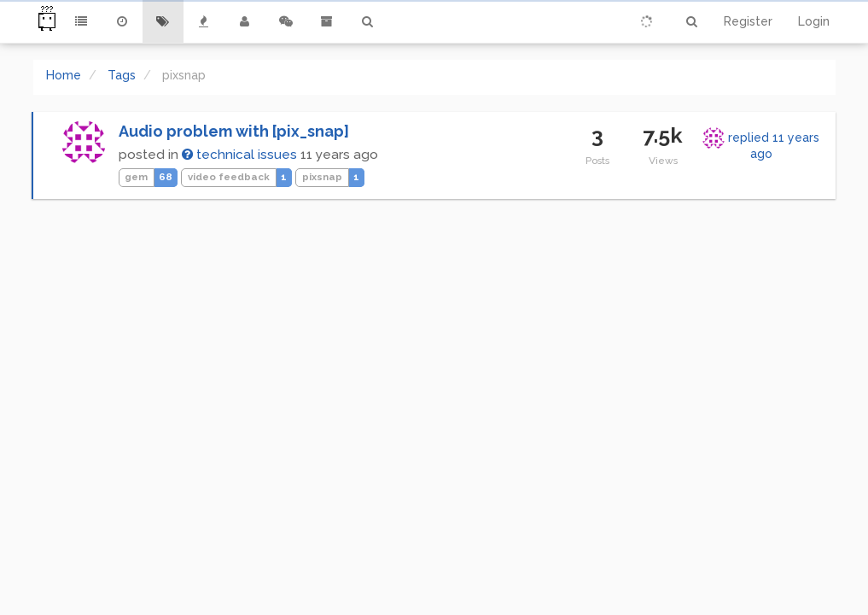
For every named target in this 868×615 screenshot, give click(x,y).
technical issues (239, 155)
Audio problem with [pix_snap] (234, 131)
